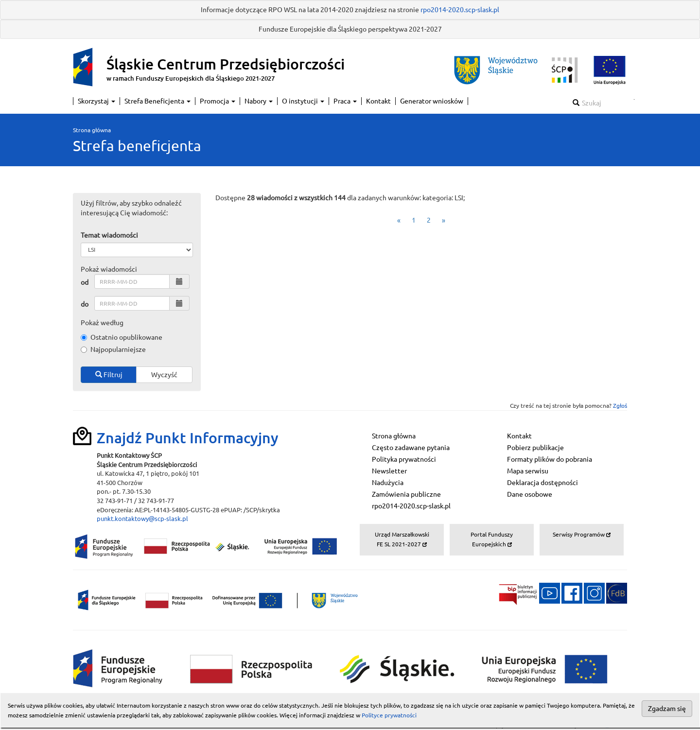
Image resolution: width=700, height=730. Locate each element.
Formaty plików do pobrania (550, 459)
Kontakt (378, 101)
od (85, 282)
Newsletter (389, 471)
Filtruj (109, 375)
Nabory (259, 101)
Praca (345, 101)
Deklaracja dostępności (542, 483)
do (85, 304)
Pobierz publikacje (535, 448)
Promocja (218, 101)
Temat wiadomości (109, 235)
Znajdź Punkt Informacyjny (188, 438)
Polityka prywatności (404, 459)
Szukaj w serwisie (634, 99)
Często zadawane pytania (411, 448)
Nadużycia (388, 483)
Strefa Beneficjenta (157, 101)
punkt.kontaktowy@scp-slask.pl (142, 519)
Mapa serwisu (528, 471)
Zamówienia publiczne (406, 494)
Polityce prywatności (389, 715)
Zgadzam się (667, 709)
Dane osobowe (530, 494)
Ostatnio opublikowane (122, 337)
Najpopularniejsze (113, 349)
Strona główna (92, 130)
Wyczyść (164, 375)
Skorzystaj (96, 101)
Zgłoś (620, 406)
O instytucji (303, 101)
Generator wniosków (432, 101)
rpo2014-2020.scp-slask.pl (460, 10)
